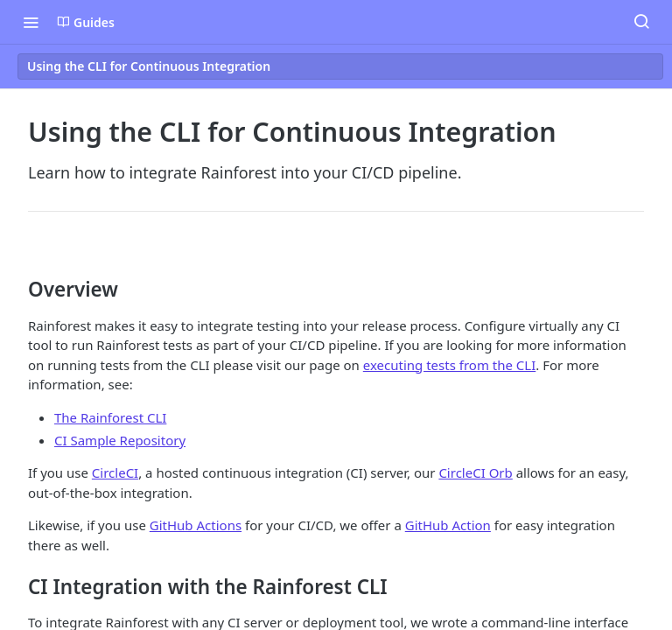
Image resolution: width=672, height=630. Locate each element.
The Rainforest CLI (110, 417)
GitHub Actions (196, 525)
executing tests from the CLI (450, 365)
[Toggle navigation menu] (31, 22)
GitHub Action (448, 525)
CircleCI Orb (475, 472)
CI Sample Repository (120, 440)
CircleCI (115, 472)
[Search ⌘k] (641, 22)
